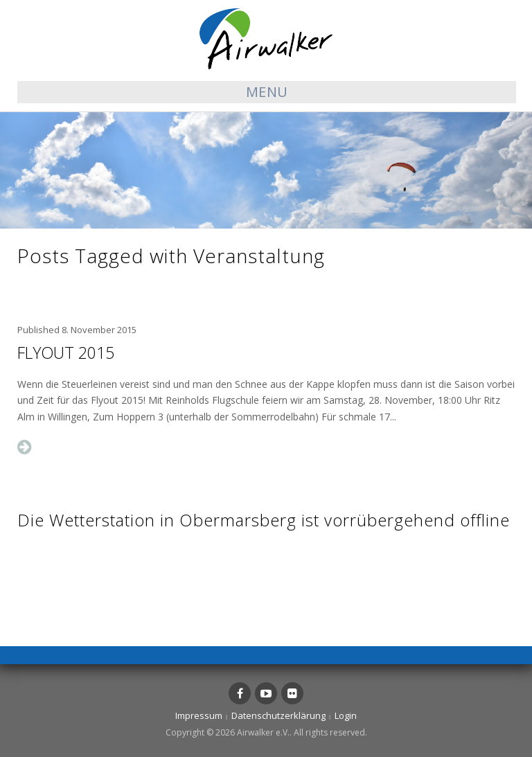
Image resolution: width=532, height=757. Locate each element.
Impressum (199, 715)
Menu (267, 92)
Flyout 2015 (66, 353)
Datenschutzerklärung (278, 715)
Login (346, 715)
